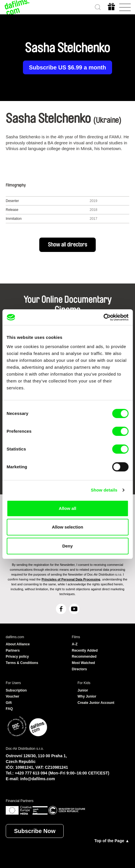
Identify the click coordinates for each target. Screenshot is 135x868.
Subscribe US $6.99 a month (67, 67)
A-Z (75, 644)
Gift (9, 703)
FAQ (9, 709)
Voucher (12, 696)
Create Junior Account (96, 703)
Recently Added (85, 650)
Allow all (67, 508)
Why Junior (87, 696)
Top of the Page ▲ (112, 841)
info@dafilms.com (38, 779)
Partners (13, 650)
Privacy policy (17, 657)
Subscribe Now (35, 831)
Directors (80, 669)
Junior (83, 690)
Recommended (84, 657)
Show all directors (67, 245)
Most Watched (84, 663)
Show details (104, 490)
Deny (67, 546)
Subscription (16, 690)
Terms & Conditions (22, 663)
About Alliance (18, 644)
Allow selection (67, 527)
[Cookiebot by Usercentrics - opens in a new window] (103, 317)
